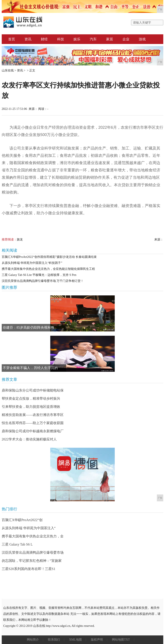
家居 (110, 39)
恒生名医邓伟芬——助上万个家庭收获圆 (33, 423)
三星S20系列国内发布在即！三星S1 (29, 569)
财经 (44, 39)
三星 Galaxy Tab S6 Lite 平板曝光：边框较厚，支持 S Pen (39, 275)
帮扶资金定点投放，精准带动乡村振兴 (31, 398)
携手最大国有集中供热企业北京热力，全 (33, 536)
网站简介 (33, 640)
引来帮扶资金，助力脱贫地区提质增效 (31, 407)
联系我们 (54, 640)
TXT (127, 640)
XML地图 (75, 640)
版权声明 (97, 640)
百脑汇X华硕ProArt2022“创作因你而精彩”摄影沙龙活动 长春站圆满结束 (49, 257)
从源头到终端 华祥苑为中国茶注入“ (29, 528)
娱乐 (77, 39)
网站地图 (118, 640)
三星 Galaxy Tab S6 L (17, 544)
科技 (61, 39)
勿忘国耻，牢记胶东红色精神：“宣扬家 (32, 561)
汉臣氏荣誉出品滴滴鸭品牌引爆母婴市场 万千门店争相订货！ (43, 281)
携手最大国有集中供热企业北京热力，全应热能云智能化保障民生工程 (48, 269)
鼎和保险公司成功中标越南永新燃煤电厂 (33, 431)
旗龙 (20, 240)
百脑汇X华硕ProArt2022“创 (22, 520)
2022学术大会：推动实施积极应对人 (29, 439)
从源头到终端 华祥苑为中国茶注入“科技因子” (32, 263)
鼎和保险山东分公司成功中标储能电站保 (33, 390)
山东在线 (8, 70)
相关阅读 (9, 250)
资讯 (28, 39)
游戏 (142, 39)
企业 (126, 39)
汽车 (93, 39)
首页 (12, 39)
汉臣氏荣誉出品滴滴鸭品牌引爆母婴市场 (33, 553)
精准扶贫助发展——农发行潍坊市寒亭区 (33, 415)
